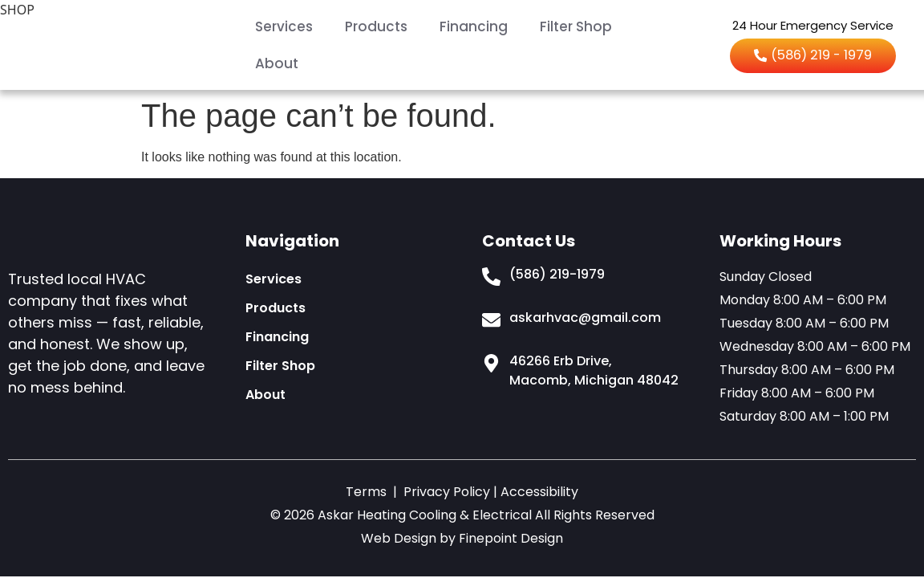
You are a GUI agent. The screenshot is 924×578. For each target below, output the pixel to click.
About (277, 63)
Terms (366, 492)
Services (284, 26)
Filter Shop (576, 26)
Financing (474, 26)
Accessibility (539, 492)
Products (376, 26)
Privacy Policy (447, 492)
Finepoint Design (511, 538)
